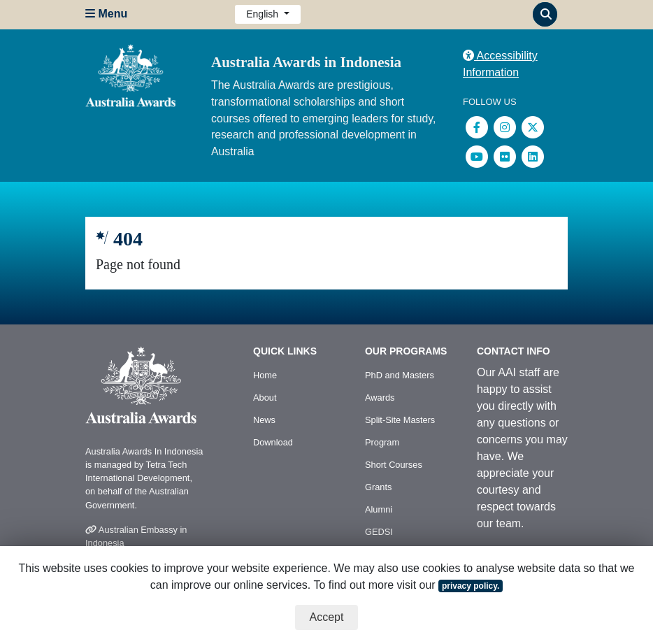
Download (273, 442)
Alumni (379, 509)
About (265, 398)
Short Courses (394, 465)
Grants (378, 487)
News (264, 420)
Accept (327, 617)
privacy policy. (471, 586)
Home (265, 375)
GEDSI (379, 532)
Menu (106, 14)
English (264, 14)
